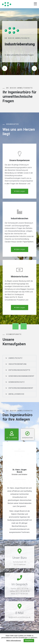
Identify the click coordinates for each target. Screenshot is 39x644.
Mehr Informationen (14, 640)
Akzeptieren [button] (29, 641)
